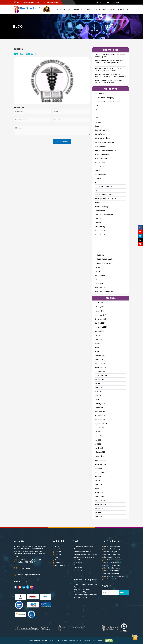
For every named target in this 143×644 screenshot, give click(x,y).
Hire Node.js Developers (112, 554)
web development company (105, 291)
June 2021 (98, 484)
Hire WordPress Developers (113, 549)
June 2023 (98, 436)
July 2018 (98, 513)
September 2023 (101, 424)
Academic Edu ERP (81, 597)
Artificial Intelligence (102, 110)
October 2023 (100, 420)
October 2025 (100, 323)
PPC (96, 243)
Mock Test (98, 223)
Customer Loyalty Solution (104, 142)
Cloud (97, 126)
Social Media (99, 255)
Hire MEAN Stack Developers (113, 560)
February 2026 (100, 307)
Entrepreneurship (101, 174)
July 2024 (98, 384)
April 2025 (98, 347)
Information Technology (103, 187)
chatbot (98, 122)
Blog (56, 557)
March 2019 (99, 492)
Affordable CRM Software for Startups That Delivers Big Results (110, 56)
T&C (62, 640)
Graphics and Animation (83, 552)
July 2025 (98, 335)
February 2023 (100, 452)
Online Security (100, 235)
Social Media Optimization (104, 259)
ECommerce (99, 166)
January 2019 (99, 496)
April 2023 (98, 444)
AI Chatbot (78, 562)
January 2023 (100, 456)
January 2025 (100, 359)
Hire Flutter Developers (112, 579)
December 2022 (101, 460)
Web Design (99, 283)
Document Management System (86, 595)
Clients (98, 2)
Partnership (78, 570)
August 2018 (99, 509)
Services (78, 9)
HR (96, 182)
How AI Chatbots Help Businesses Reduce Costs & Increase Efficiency (109, 81)
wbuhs (19, 49)
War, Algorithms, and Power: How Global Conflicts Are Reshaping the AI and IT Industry (109, 63)
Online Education (101, 231)
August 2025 (99, 331)
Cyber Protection (101, 146)
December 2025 (101, 315)
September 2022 (101, 472)
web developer (100, 287)
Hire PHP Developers (111, 552)
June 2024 (98, 388)
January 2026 (100, 311)
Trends (97, 271)
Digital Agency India (102, 154)
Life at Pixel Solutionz (62, 565)
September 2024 (101, 375)
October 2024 (100, 371)
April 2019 (98, 488)
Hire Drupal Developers (112, 565)
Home (59, 9)
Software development (103, 263)
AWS (96, 118)
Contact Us (123, 9)
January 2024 (100, 408)
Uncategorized (100, 275)
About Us (67, 9)
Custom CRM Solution (103, 138)
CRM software (100, 134)
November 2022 (100, 464)
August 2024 (99, 380)
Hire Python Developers (112, 568)
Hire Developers (110, 9)
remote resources (101, 247)
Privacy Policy (73, 640)
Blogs (108, 2)
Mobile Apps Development (84, 546)
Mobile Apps (99, 219)
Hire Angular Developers (112, 573)
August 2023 (99, 428)
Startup (97, 267)
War (96, 279)
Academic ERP (100, 94)
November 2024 (101, 367)
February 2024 (100, 404)
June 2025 (98, 339)
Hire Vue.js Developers (111, 571)
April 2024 (98, 396)
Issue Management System (105, 195)
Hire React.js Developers (112, 557)
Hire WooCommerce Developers (115, 576)
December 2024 (101, 363)
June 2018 (98, 517)
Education (98, 170)
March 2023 (99, 448)
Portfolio (98, 9)
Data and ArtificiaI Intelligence (106, 150)
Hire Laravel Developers (112, 546)
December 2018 (100, 500)
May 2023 (98, 440)
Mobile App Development (104, 215)
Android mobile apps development (107, 102)
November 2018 (100, 505)
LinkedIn (98, 203)
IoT (96, 191)
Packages (78, 565)
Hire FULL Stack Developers (113, 563)
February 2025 (100, 355)
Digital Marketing (101, 158)
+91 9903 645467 (24, 568)
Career (117, 2)
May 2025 (98, 343)
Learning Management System (106, 199)
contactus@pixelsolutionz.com (29, 575)
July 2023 (98, 432)
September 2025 (101, 327)
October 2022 (100, 468)
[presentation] (30, 144)
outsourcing (99, 239)
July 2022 (98, 480)
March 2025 (99, 351)
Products (88, 9)
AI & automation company (104, 98)
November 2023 (100, 416)
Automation (99, 114)
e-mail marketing (101, 162)
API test (97, 106)
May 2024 (98, 392)
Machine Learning (101, 211)
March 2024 (99, 400)
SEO (96, 251)
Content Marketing (102, 130)
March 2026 (99, 303)
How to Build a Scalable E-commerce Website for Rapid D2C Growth (108, 69)
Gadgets (98, 178)
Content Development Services (86, 554)
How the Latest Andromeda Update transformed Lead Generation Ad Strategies (110, 75)
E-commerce (79, 549)
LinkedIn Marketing (101, 207)
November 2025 (100, 319)
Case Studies (79, 568)
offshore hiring (100, 227)
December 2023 (101, 412)
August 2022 (99, 476)
